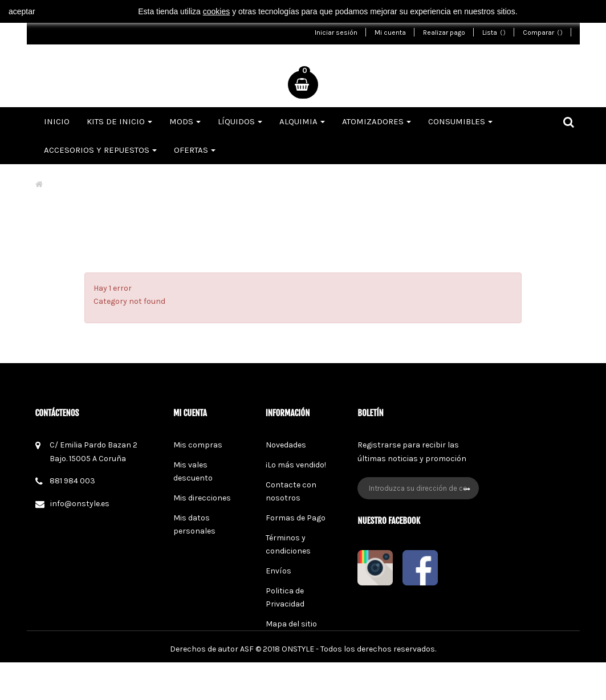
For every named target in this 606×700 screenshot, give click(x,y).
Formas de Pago (296, 518)
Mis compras (198, 445)
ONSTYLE (298, 687)
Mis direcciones (202, 498)
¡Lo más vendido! (296, 465)
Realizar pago (444, 32)
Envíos (278, 571)
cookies (216, 11)
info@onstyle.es (80, 504)
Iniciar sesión (336, 32)
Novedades (286, 445)
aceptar (22, 11)
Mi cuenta (390, 32)
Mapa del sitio (291, 624)
